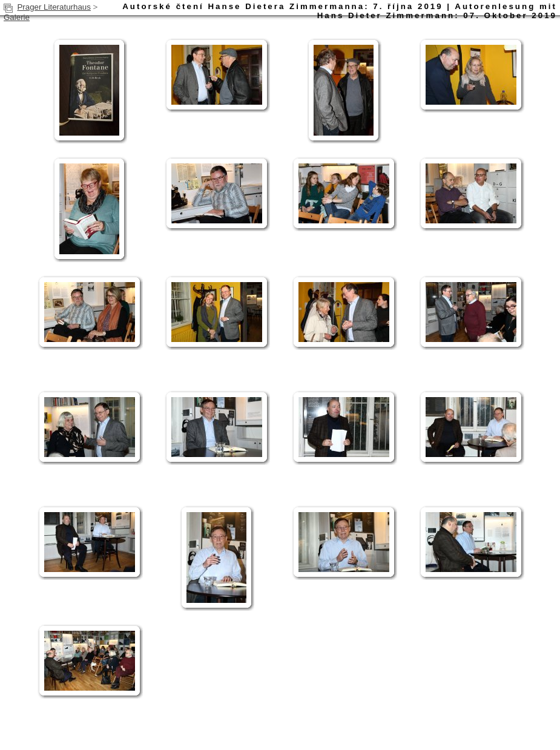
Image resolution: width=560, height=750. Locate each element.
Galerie (17, 17)
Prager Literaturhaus (54, 7)
